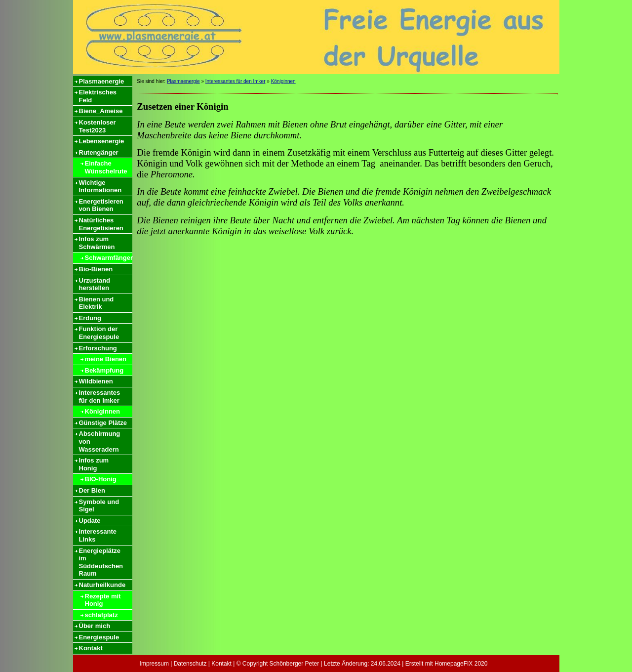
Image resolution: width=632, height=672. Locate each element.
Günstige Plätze (103, 423)
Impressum (154, 664)
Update (90, 521)
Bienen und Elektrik (97, 303)
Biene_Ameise (101, 111)
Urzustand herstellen (95, 284)
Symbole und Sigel (99, 506)
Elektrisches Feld (98, 96)
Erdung (90, 318)
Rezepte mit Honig (103, 600)
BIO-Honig (101, 479)
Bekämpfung (104, 370)
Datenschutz (190, 664)
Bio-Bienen (96, 269)
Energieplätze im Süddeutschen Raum (101, 562)
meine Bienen (106, 359)
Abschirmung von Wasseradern (100, 441)
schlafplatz (101, 615)
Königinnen (103, 411)
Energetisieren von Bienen (101, 205)
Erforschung (98, 348)
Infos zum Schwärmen (97, 243)
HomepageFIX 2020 (461, 664)
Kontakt (91, 648)
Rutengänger (99, 152)
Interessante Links (98, 535)
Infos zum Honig (94, 464)
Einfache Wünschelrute (106, 167)
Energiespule (99, 637)
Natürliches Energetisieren (101, 224)
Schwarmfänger (109, 258)
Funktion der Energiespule (99, 333)
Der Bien (92, 490)
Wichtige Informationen (100, 187)
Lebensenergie (102, 141)
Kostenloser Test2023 (98, 126)
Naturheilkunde (102, 585)
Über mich (95, 626)
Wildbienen (96, 381)
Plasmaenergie (102, 81)
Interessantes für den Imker (100, 397)
